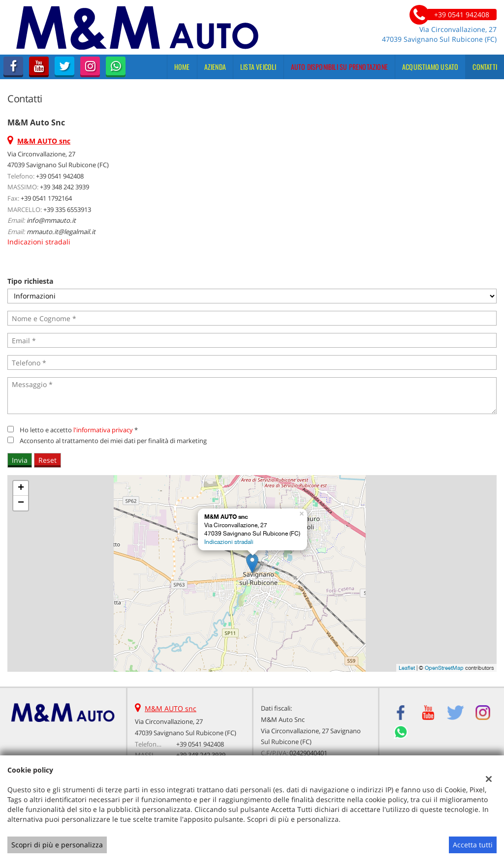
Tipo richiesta (30, 281)
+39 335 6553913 (67, 210)
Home (182, 67)
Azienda (215, 67)
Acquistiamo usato (430, 67)
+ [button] (21, 488)
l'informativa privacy (103, 430)
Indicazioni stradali (39, 242)
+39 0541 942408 (60, 176)
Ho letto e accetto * (79, 430)
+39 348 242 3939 (64, 187)
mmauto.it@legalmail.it (61, 232)
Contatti (485, 67)
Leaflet (407, 668)
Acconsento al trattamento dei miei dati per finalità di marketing (113, 441)
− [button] (21, 503)
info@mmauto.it (51, 220)
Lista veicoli (258, 67)
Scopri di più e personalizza (57, 845)
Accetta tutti (473, 845)
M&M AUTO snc (171, 708)
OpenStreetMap (444, 668)
